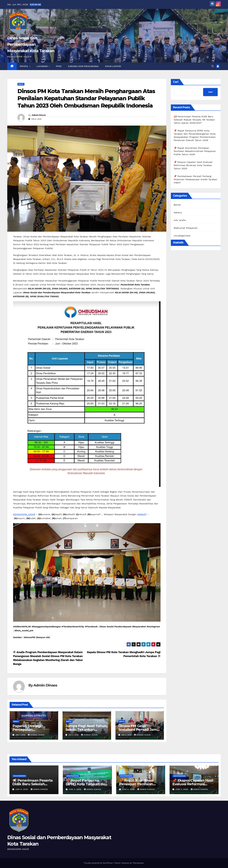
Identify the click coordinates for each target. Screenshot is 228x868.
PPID (59, 66)
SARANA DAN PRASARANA (83, 66)
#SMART (142, 514)
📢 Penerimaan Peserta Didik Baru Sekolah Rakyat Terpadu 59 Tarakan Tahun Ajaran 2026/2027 (194, 120)
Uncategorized (182, 236)
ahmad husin (36, 735)
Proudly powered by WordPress (99, 863)
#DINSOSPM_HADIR (24, 514)
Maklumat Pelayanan (186, 228)
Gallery (178, 212)
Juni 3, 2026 (182, 789)
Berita (21, 84)
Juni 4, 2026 (75, 789)
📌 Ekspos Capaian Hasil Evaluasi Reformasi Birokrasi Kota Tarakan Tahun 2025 (193, 165)
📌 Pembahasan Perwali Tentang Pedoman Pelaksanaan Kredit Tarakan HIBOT (196, 179)
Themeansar (138, 863)
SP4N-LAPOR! (113, 66)
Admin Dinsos (39, 115)
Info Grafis (180, 220)
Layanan (42, 66)
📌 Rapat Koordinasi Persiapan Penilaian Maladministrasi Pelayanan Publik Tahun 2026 (195, 151)
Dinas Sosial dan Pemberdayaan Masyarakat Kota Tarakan (31, 44)
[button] (213, 66)
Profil (25, 66)
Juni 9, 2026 (22, 789)
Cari (176, 82)
